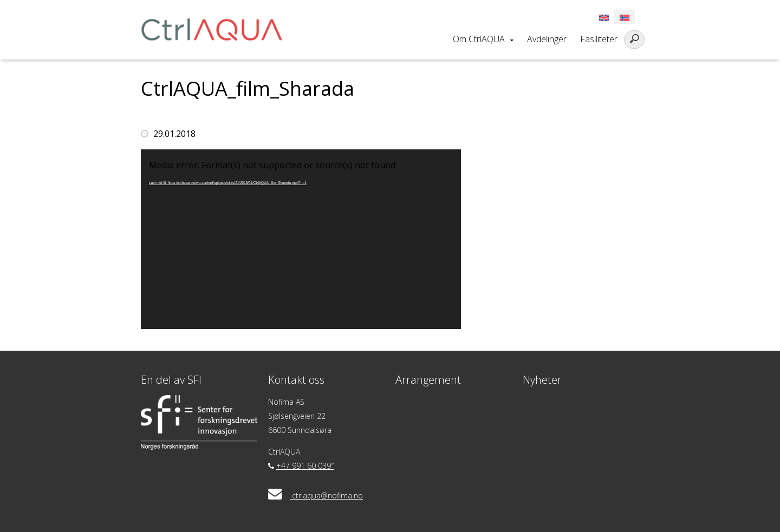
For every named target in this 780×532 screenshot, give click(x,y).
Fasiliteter (599, 39)
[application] (301, 239)
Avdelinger (547, 39)
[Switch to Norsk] (625, 17)
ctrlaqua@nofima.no (327, 495)
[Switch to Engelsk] (604, 17)
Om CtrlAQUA (479, 39)
